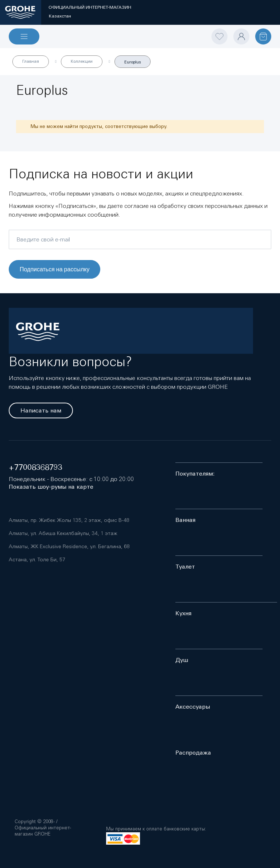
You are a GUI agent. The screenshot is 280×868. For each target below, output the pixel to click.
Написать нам (41, 410)
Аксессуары (193, 707)
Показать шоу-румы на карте (51, 487)
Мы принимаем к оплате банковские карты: (156, 829)
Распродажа (193, 753)
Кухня (183, 613)
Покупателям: (195, 474)
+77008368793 (36, 467)
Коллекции (82, 61)
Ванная (185, 520)
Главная (31, 61)
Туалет (185, 567)
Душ (182, 660)
